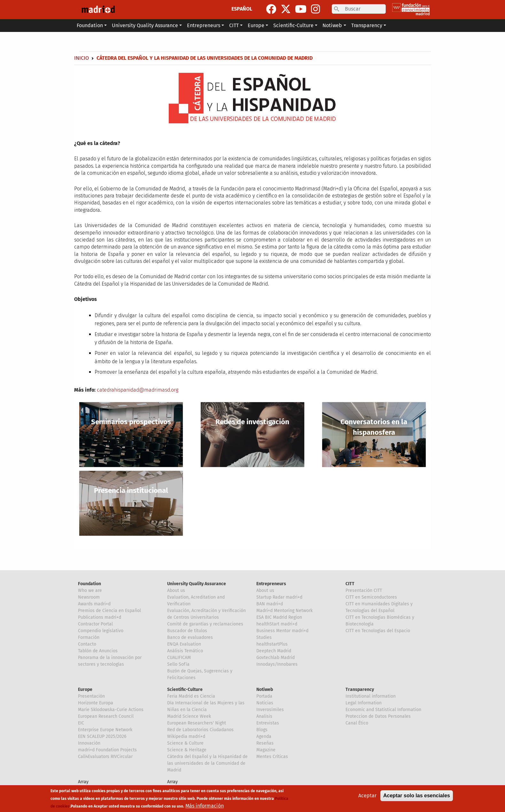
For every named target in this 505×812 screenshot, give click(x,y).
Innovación (89, 743)
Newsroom (89, 597)
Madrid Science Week (189, 716)
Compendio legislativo (101, 631)
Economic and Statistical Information (383, 710)
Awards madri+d (94, 604)
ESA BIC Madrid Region (279, 617)
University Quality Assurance (197, 584)
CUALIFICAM (179, 658)
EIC (81, 723)
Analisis (264, 716)
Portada (264, 696)
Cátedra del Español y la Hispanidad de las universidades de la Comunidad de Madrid (207, 763)
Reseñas (265, 743)
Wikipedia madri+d (186, 736)
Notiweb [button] (332, 25)
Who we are (90, 590)
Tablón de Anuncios (98, 651)
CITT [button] (234, 25)
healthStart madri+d (277, 624)
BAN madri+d (270, 604)
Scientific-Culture (185, 689)
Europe (85, 689)
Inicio (82, 58)
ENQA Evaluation (184, 644)
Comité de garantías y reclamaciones (205, 624)
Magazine (266, 750)
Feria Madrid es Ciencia (191, 696)
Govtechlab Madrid (276, 658)
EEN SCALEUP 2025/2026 (102, 736)
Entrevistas (268, 723)
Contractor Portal (95, 624)
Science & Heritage (187, 750)
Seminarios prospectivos (131, 422)
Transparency (360, 689)
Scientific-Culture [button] (293, 25)
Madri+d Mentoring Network (284, 611)
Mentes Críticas (272, 757)
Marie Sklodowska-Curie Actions (111, 710)
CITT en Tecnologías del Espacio (378, 631)
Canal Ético (357, 723)
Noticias (265, 703)
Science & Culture (185, 743)
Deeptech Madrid (274, 651)
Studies (264, 637)
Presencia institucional (131, 490)
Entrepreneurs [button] (204, 25)
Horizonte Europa (96, 703)
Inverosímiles (270, 710)
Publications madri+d (100, 617)
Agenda (264, 736)
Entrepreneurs (271, 584)
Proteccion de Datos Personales (378, 716)
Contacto (87, 644)
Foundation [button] (90, 25)
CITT (350, 584)
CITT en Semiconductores (371, 597)
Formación (89, 637)
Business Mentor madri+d (282, 631)
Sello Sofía (178, 664)
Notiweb (265, 689)
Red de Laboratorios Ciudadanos (200, 730)
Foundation (89, 584)
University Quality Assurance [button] (145, 25)
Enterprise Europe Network (105, 730)
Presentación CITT (364, 590)
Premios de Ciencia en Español (109, 611)
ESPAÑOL (242, 9)
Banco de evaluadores (190, 637)
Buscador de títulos (187, 631)
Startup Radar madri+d (279, 597)
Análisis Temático (185, 651)
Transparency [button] (367, 25)
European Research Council (106, 716)
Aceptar (367, 798)
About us (176, 590)
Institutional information (371, 696)
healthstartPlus (272, 644)
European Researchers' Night (197, 723)
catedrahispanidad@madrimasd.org (138, 390)
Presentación (91, 696)
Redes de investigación (252, 422)
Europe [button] (256, 25)
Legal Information (364, 703)
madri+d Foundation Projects (107, 750)
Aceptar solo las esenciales (417, 798)
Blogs (262, 730)
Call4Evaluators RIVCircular (105, 757)
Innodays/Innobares (277, 664)
